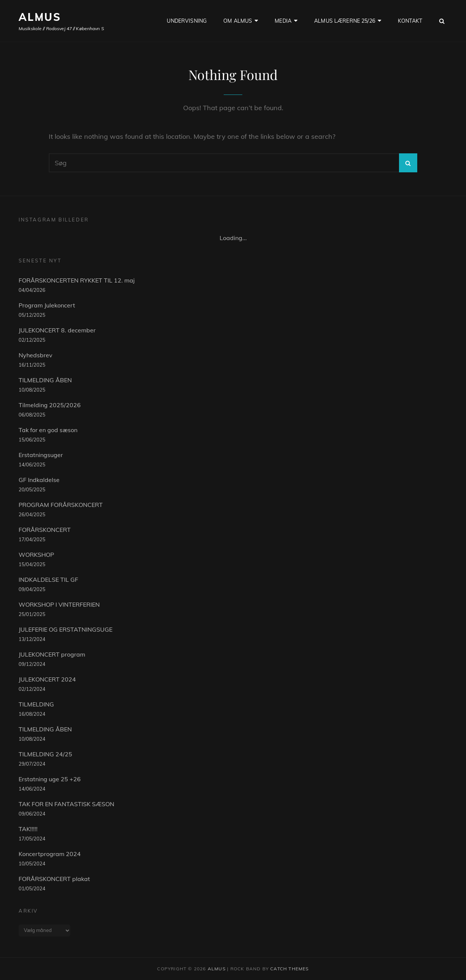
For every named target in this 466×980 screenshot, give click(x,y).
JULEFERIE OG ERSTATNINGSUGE (66, 629)
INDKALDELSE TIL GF (48, 580)
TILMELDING (36, 704)
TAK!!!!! (28, 829)
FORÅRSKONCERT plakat (54, 879)
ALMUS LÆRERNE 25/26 (345, 21)
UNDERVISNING (187, 21)
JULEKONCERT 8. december (57, 330)
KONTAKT (410, 21)
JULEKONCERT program (52, 654)
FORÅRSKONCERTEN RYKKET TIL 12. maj (77, 280)
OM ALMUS (238, 21)
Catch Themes (289, 969)
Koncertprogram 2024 (50, 854)
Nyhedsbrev (36, 355)
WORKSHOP (36, 555)
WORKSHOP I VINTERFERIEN (59, 604)
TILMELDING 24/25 (45, 754)
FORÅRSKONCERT (45, 530)
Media (283, 21)
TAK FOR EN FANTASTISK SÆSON (66, 804)
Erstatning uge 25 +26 (50, 779)
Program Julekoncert (47, 305)
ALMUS (40, 17)
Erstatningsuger (41, 455)
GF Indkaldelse (39, 480)
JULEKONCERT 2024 (47, 679)
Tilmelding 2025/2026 (50, 405)
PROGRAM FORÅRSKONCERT (61, 505)
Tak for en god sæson (48, 430)
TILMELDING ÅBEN (45, 380)
